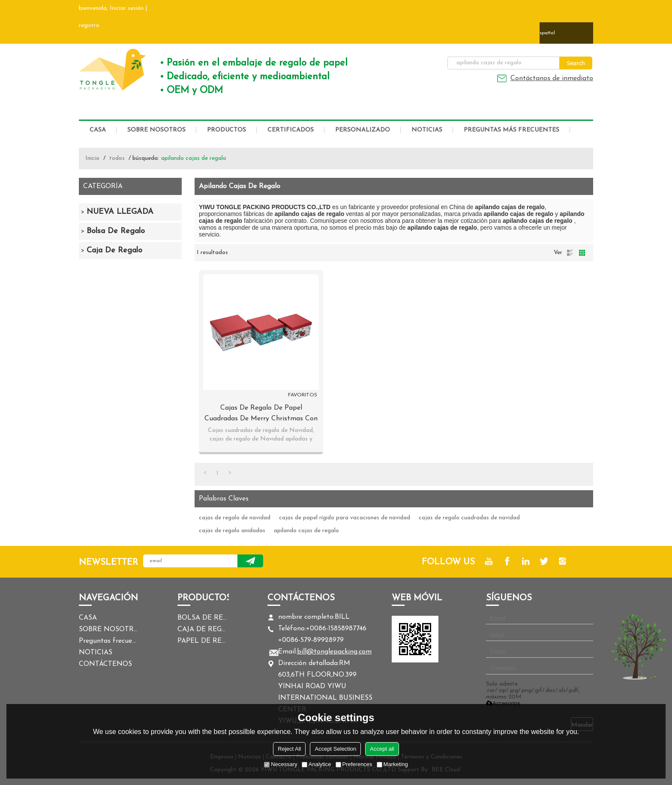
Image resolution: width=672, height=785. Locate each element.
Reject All (289, 749)
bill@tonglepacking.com (334, 652)
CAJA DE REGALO (203, 629)
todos (117, 158)
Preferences (354, 764)
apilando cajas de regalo (306, 531)
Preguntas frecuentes (109, 641)
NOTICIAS (427, 130)
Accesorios (503, 703)
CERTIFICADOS (291, 130)
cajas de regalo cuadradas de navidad (469, 518)
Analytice (316, 764)
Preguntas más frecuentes (511, 130)
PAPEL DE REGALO (203, 641)
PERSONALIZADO (363, 130)
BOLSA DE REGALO (203, 618)
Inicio (92, 158)
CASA (98, 130)
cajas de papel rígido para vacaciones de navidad (345, 518)
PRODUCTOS (226, 130)
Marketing (392, 764)
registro (89, 25)
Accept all (382, 749)
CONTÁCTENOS (105, 664)
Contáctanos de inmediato (552, 78)
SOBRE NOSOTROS (156, 130)
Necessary (280, 764)
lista (570, 253)
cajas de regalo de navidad (235, 518)
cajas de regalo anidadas (232, 531)
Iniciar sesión (127, 8)
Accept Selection (335, 749)
